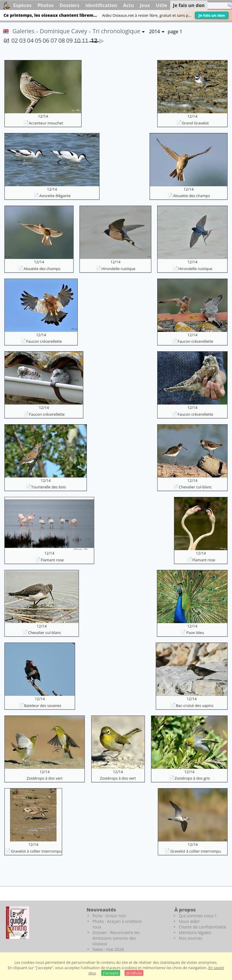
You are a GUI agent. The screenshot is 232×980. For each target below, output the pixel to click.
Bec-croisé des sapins (194, 706)
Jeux (145, 5)
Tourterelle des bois (49, 487)
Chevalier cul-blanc (195, 487)
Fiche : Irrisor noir (109, 916)
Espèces (22, 5)
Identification (101, 5)
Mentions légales (195, 932)
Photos (45, 5)
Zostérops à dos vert (45, 778)
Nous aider (189, 921)
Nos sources (190, 938)
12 (94, 39)
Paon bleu (195, 633)
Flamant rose (52, 560)
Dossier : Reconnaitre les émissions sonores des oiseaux (116, 938)
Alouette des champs (192, 196)
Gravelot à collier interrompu (36, 851)
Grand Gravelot (195, 123)
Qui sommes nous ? (198, 916)
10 (77, 39)
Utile (161, 5)
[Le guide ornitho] (18, 923)
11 (85, 39)
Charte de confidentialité (202, 927)
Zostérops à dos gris (192, 778)
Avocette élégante (55, 196)
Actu (129, 5)
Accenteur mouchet (46, 123)
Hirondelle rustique (118, 269)
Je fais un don (212, 15)
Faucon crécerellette (44, 341)
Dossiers (69, 5)
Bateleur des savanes (43, 706)
